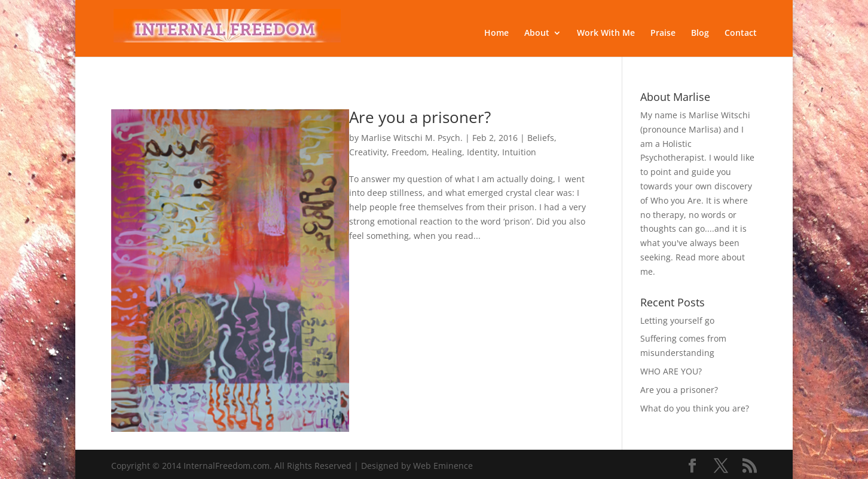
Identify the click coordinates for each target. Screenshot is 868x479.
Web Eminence (443, 466)
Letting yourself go (677, 320)
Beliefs (541, 138)
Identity (482, 152)
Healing (447, 152)
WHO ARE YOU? (671, 371)
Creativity (368, 152)
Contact (741, 33)
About (537, 33)
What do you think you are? (695, 408)
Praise (663, 33)
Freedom (409, 152)
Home (496, 33)
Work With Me (606, 33)
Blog (700, 33)
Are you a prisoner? (420, 117)
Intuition (519, 152)
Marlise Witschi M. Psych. (412, 138)
